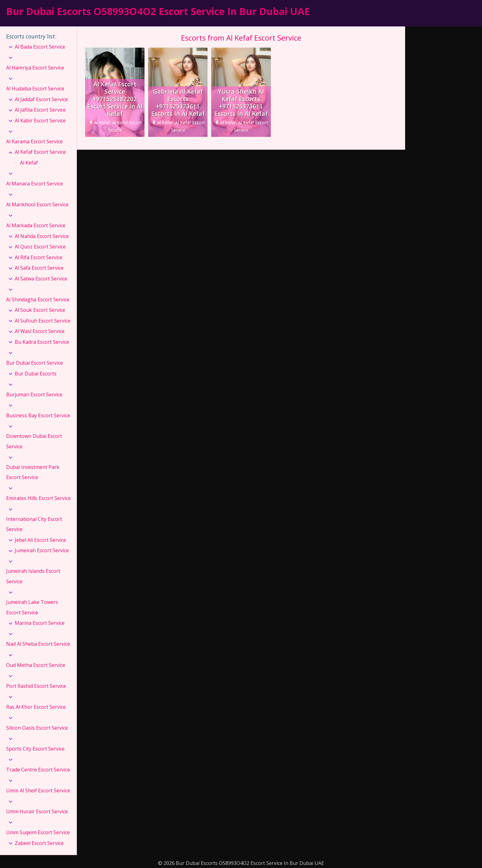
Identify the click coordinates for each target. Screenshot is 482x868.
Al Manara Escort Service (35, 184)
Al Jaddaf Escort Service (41, 99)
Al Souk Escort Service (40, 310)
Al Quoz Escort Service (40, 247)
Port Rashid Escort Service (36, 686)
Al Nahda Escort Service (42, 236)
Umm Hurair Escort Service (37, 811)
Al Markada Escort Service (36, 225)
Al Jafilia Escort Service (40, 110)
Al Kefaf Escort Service (40, 152)
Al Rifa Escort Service (39, 257)
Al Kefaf (29, 163)
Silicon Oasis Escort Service (37, 728)
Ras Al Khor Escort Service (36, 707)
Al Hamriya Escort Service (35, 68)
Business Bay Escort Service (38, 415)
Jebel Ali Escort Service (40, 540)
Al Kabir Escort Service (40, 121)
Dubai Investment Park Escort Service (33, 472)
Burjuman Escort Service (34, 394)
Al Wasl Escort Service (40, 331)
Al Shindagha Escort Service (38, 299)
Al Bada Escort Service (40, 47)
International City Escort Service (34, 524)
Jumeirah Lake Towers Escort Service (32, 607)
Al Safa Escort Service (39, 268)
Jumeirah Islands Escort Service (33, 576)
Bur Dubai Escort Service (35, 363)
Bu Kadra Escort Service (42, 342)
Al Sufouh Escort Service (43, 321)
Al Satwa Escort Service (41, 279)
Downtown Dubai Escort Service (34, 441)
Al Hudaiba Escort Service (35, 89)
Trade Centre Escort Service (38, 770)
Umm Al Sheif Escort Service (38, 791)
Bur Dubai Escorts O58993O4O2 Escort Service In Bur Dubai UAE (158, 11)
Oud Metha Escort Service (36, 665)
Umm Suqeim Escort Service (38, 832)
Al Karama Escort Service (34, 141)
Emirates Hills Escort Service (38, 498)
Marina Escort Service (40, 623)
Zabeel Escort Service (39, 843)
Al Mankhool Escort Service (37, 204)
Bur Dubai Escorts (36, 374)
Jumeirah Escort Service (42, 550)
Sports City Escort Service (35, 749)
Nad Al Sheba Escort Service (38, 644)
